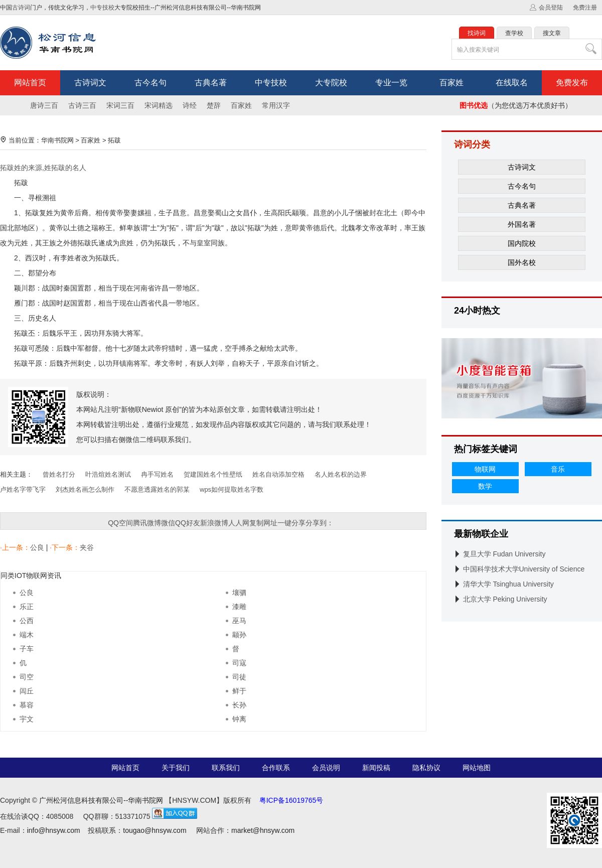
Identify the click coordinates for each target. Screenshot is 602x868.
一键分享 (291, 523)
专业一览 (391, 83)
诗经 (190, 105)
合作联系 (276, 768)
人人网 (239, 523)
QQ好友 (188, 523)
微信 (168, 523)
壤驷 (239, 593)
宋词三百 (120, 105)
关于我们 (176, 768)
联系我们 (226, 768)
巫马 (239, 621)
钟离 (239, 719)
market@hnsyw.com (263, 830)
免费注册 (585, 8)
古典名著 (211, 83)
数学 (485, 486)
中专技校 (102, 8)
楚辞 (214, 105)
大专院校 (331, 83)
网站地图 (477, 768)
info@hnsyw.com (54, 830)
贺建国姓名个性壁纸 (213, 474)
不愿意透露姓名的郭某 (157, 489)
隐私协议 (426, 768)
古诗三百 (82, 105)
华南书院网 (57, 140)
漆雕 (239, 607)
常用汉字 (276, 105)
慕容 (27, 705)
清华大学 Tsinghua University (508, 584)
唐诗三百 (44, 105)
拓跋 (114, 140)
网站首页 (30, 83)
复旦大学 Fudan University (504, 554)
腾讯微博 (147, 523)
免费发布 (572, 83)
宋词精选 (159, 105)
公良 (38, 547)
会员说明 (326, 768)
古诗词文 (90, 83)
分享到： (320, 523)
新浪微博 (214, 523)
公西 (27, 621)
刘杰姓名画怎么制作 (85, 489)
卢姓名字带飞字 (23, 489)
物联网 (485, 469)
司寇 (239, 663)
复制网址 (263, 523)
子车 (27, 649)
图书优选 (474, 105)
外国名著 (522, 224)
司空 (27, 677)
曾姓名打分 (59, 474)
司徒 (239, 677)
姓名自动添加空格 (278, 474)
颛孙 (239, 635)
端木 (27, 635)
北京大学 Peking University (505, 599)
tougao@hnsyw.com (155, 830)
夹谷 (87, 547)
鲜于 (239, 691)
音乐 (558, 469)
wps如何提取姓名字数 (232, 489)
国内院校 (522, 243)
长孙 (239, 705)
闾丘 (27, 691)
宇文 (27, 719)
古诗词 (21, 8)
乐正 (27, 607)
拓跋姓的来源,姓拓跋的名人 (43, 168)
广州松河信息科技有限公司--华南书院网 (101, 800)
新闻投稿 (376, 768)
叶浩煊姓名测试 (108, 474)
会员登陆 (551, 8)
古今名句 (150, 83)
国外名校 (522, 262)
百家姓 (452, 83)
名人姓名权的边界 (341, 474)
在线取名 (512, 83)
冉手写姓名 (157, 474)
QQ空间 (120, 523)
